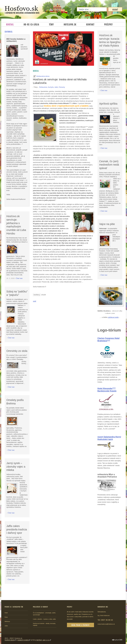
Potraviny (62, 87)
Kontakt (90, 24)
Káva (6, 617)
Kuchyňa (51, 87)
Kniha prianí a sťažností (80, 625)
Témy (51, 24)
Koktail (10, 24)
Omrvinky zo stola (17, 351)
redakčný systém (23, 640)
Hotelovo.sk (70, 24)
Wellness (7, 621)
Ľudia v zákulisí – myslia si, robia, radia (44, 619)
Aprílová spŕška (108, 104)
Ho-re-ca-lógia (31, 24)
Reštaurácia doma (43, 76)
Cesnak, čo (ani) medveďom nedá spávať (109, 165)
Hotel (6, 613)
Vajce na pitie (107, 224)
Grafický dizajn (9, 640)
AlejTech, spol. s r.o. (43, 640)
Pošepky (109, 24)
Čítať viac (19, 278)
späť (35, 301)
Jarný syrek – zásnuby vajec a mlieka (16, 467)
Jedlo (56, 87)
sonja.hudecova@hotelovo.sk (106, 624)
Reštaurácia (43, 87)
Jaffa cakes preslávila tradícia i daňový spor (17, 529)
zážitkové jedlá (113, 317)
